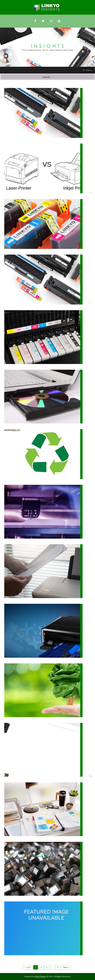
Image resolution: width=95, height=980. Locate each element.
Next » (66, 967)
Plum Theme (40, 976)
